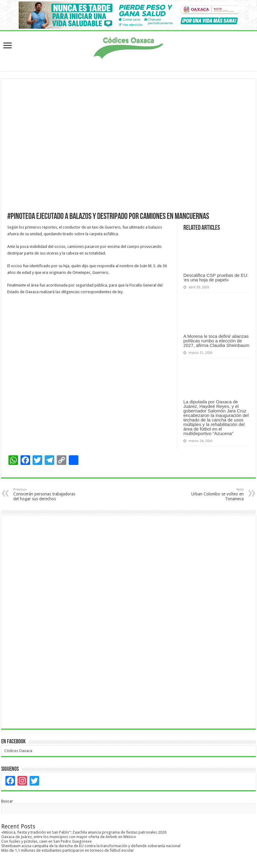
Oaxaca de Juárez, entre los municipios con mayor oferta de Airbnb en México (69, 837)
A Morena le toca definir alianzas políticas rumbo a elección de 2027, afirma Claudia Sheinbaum (216, 341)
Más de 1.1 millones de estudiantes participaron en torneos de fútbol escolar (68, 850)
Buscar (7, 801)
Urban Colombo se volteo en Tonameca (213, 494)
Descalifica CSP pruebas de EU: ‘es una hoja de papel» (216, 277)
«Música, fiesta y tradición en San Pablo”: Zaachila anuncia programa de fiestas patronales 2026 (84, 832)
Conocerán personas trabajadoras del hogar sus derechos (44, 494)
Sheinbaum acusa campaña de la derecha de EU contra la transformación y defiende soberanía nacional (91, 846)
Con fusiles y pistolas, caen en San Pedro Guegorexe (46, 841)
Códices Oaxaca (18, 751)
